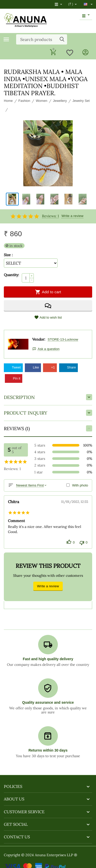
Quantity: (12, 275)
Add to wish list (48, 317)
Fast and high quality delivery (48, 659)
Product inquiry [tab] (48, 413)
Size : (8, 255)
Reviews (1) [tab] (48, 428)
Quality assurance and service (48, 702)
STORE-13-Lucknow (63, 339)
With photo (80, 485)
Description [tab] (48, 397)
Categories (6, 39)
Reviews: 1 (50, 216)
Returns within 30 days (48, 750)
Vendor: (39, 339)
